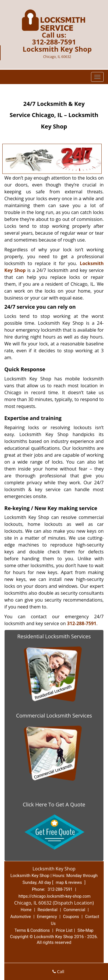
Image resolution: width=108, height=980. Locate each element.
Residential (48, 910)
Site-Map (85, 930)
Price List (64, 930)
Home (26, 910)
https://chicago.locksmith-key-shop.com (54, 896)
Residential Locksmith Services (54, 636)
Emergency (47, 917)
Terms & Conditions (32, 930)
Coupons (71, 917)
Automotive (21, 917)
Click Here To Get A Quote (54, 804)
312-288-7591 (54, 42)
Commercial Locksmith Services (54, 715)
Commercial (74, 910)
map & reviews (69, 882)
